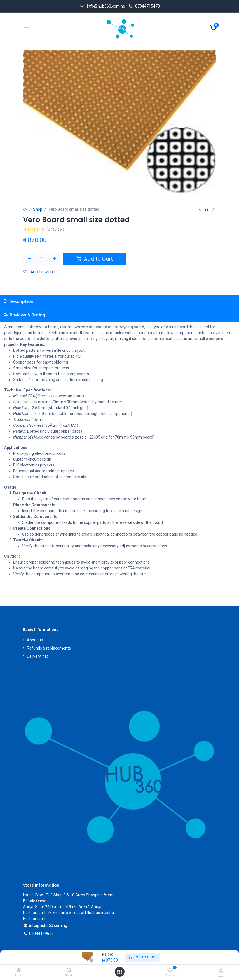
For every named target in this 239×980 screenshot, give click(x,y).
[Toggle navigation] (27, 29)
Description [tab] (18, 301)
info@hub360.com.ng (48, 925)
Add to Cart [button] (95, 259)
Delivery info (38, 656)
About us (35, 640)
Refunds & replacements (49, 648)
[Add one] (54, 259)
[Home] (18, 970)
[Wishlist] (170, 970)
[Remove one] (29, 259)
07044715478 (147, 6)
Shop (38, 209)
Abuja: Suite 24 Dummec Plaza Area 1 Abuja (62, 907)
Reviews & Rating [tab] (24, 315)
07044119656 (41, 934)
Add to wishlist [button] (41, 272)
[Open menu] (119, 972)
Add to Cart (142, 957)
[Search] (69, 970)
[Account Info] (221, 971)
